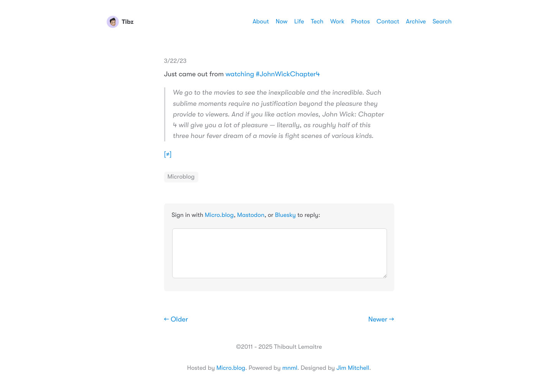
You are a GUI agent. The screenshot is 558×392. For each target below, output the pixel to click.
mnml (290, 368)
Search (442, 21)
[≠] (168, 154)
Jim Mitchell (353, 368)
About (261, 21)
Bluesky (285, 215)
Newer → (381, 320)
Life (299, 21)
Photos (361, 21)
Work (337, 21)
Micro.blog (219, 215)
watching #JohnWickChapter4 (273, 74)
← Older (176, 320)
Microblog (181, 177)
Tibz (120, 22)
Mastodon (251, 215)
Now (282, 21)
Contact (388, 21)
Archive (416, 21)
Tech (317, 21)
